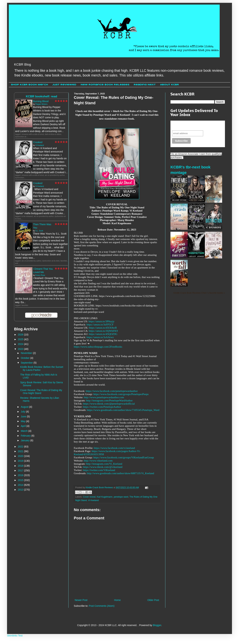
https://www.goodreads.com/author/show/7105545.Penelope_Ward (123, 410)
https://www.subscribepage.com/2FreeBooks (98, 347)
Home (117, 600)
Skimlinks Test (15, 636)
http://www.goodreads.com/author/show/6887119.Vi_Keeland (121, 473)
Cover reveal (89, 497)
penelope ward (121, 497)
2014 (21, 485)
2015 (21, 480)
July (23, 412)
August (25, 407)
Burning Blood (41, 101)
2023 (21, 349)
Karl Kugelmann (105, 497)
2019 (21, 461)
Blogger (157, 625)
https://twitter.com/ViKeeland (99, 470)
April (24, 426)
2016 (21, 475)
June (24, 416)
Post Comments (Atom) (102, 606)
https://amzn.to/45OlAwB (103, 328)
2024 (21, 344)
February (26, 436)
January (25, 440)
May (23, 421)
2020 (21, 456)
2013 (21, 490)
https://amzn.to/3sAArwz (100, 337)
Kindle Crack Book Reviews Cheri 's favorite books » (199, 293)
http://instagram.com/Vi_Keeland (104, 464)
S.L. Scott (39, 231)
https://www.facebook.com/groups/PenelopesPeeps (121, 394)
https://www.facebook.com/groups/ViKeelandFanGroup (124, 457)
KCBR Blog (22, 64)
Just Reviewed (64, 85)
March (25, 431)
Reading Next (145, 85)
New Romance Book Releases (105, 85)
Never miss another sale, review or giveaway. (195, 125)
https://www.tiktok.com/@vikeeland (103, 467)
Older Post (153, 600)
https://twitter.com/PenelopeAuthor (102, 407)
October (25, 358)
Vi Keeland (93, 500)
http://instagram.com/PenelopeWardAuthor (109, 400)
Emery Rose (40, 275)
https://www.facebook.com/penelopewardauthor (112, 391)
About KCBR (169, 85)
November (27, 353)
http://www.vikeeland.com (98, 461)
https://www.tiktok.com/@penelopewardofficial (109, 404)
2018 (21, 466)
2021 (21, 451)
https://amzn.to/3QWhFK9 (103, 331)
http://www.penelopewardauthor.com (104, 397)
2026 (21, 335)
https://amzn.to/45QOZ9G (103, 334)
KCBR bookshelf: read (41, 96)
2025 (21, 339)
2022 (21, 447)
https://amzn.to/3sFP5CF (100, 324)
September (27, 363)
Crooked (38, 142)
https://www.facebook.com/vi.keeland (114, 448)
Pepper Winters (41, 104)
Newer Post (81, 600)
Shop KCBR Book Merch (29, 85)
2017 (21, 470)
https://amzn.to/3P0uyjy (102, 321)
